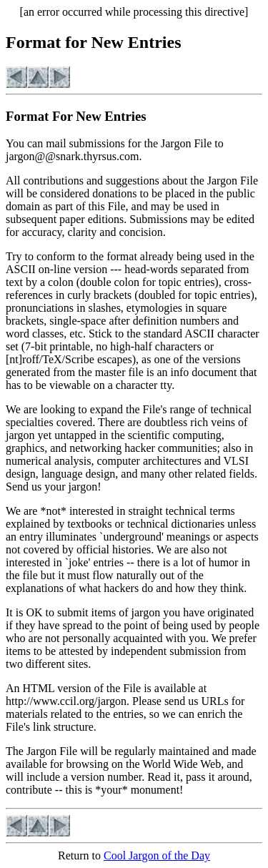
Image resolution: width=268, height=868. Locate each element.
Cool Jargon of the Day (157, 855)
